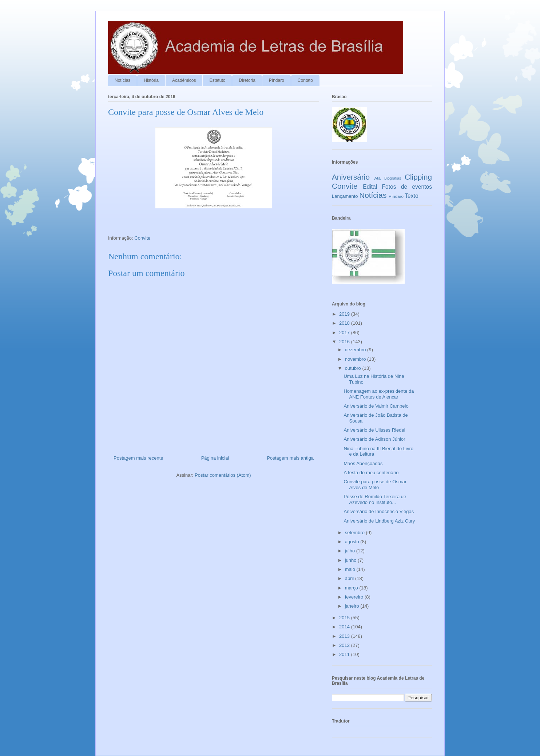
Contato (305, 80)
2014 (345, 627)
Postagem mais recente (138, 458)
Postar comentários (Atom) (223, 475)
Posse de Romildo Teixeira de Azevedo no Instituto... (375, 499)
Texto (411, 196)
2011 (345, 654)
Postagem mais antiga (290, 458)
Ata (378, 178)
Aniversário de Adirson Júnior (374, 439)
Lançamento (345, 196)
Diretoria (247, 80)
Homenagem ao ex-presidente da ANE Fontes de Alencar (379, 394)
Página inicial (215, 458)
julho (351, 551)
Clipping (418, 177)
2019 (345, 314)
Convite (142, 238)
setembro (356, 533)
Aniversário (351, 177)
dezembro (356, 350)
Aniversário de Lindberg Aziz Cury (379, 521)
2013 (345, 636)
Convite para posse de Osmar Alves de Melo (375, 485)
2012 (345, 645)
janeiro (353, 606)
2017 (345, 333)
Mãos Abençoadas (363, 463)
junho (351, 560)
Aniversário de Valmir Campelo (376, 406)
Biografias (393, 178)
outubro (354, 368)
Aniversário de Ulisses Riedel (374, 430)
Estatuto (217, 80)
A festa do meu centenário (371, 473)
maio (351, 569)
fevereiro (355, 597)
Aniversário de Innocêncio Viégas (379, 511)
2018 (345, 323)
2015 (345, 618)
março (352, 588)
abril (350, 578)
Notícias (122, 80)
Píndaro (277, 80)
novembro (356, 359)
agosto (353, 542)
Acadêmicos (184, 80)
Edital (370, 187)
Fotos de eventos (407, 187)
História (151, 80)
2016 (345, 342)
